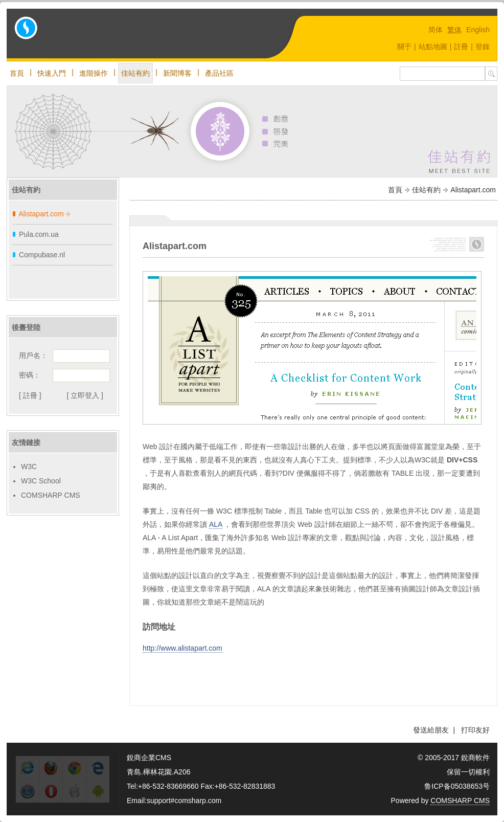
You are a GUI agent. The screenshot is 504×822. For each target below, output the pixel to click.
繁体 (454, 30)
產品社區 (219, 73)
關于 (404, 47)
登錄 (483, 47)
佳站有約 (135, 73)
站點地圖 (433, 47)
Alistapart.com (41, 214)
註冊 (461, 47)
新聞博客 (177, 73)
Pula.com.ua (39, 234)
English (478, 30)
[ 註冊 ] (30, 395)
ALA (216, 524)
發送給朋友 (431, 730)
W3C (29, 466)
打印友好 (475, 730)
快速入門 (52, 73)
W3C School (41, 481)
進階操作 (94, 73)
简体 (436, 30)
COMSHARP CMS (51, 495)
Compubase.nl (42, 255)
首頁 (17, 73)
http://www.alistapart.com (182, 648)
